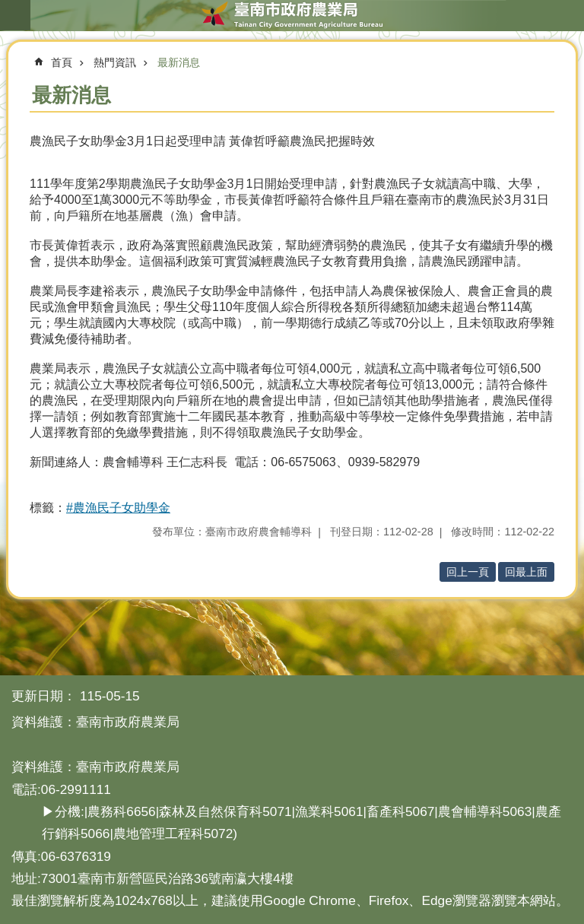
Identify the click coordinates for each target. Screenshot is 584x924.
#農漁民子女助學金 (118, 508)
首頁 (62, 62)
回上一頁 (468, 572)
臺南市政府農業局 (292, 15)
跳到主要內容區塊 (8, 8)
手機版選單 (15, 15)
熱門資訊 (115, 62)
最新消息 (179, 62)
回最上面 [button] (526, 572)
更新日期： (44, 696)
